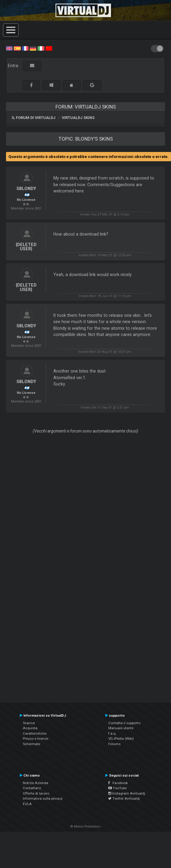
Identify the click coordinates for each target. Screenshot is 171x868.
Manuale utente (121, 728)
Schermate (31, 744)
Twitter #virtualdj (124, 798)
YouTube (117, 788)
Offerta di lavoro (36, 793)
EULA (27, 804)
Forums (114, 744)
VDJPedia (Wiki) (121, 739)
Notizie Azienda (36, 783)
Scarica (29, 723)
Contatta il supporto (124, 723)
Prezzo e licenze (36, 739)
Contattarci (32, 788)
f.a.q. (112, 733)
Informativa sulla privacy (43, 798)
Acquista (30, 728)
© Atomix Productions (86, 826)
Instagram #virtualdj (127, 793)
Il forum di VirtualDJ (34, 118)
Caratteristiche (35, 733)
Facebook (118, 783)
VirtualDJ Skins (78, 118)
